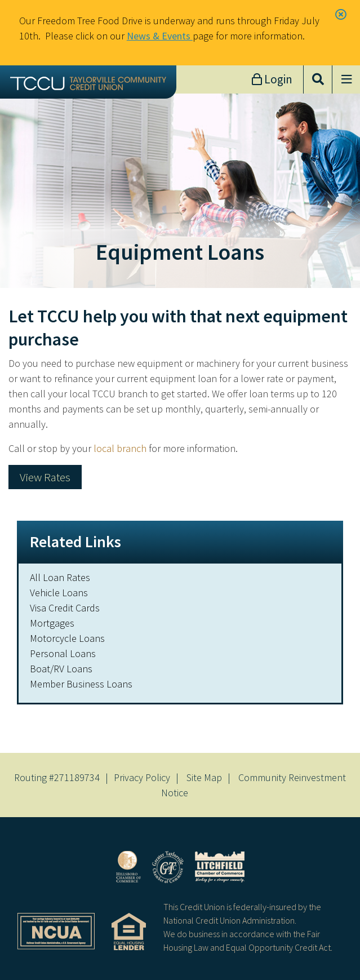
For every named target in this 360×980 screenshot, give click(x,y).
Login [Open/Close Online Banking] (277, 79)
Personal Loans (63, 653)
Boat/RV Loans (61, 669)
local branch (120, 448)
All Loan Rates (60, 577)
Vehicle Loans (59, 593)
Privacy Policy (142, 777)
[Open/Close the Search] (318, 79)
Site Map (204, 777)
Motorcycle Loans (67, 638)
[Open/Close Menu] (346, 79)
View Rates (45, 477)
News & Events (160, 36)
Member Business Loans (81, 684)
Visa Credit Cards (65, 608)
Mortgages (52, 623)
